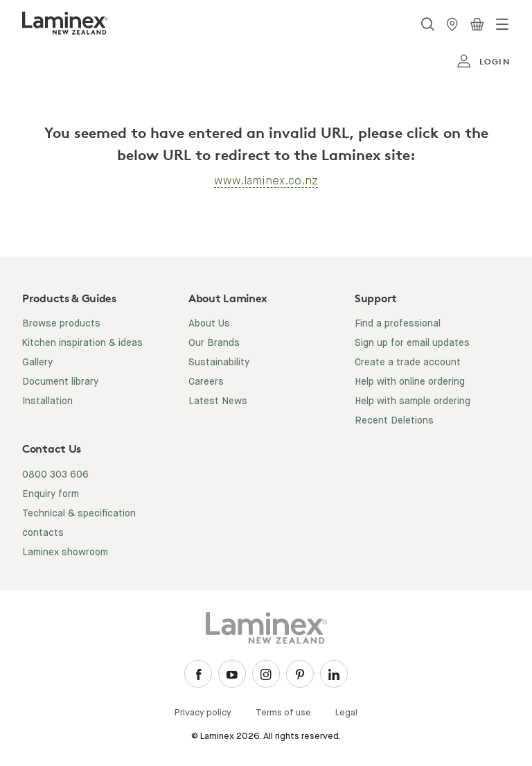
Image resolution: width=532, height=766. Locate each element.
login (483, 62)
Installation (47, 401)
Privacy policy (203, 713)
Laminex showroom (65, 552)
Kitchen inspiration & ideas (82, 343)
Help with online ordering (410, 382)
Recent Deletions (394, 421)
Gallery (37, 363)
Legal (346, 713)
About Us (209, 324)
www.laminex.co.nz (266, 181)
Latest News (218, 401)
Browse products (61, 324)
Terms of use (283, 713)
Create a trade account (408, 363)
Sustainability (219, 363)
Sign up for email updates (412, 343)
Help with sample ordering (413, 401)
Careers (206, 382)
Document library (60, 382)
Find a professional (398, 324)
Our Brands (214, 343)
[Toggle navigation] (502, 24)
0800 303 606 (55, 475)
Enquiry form (51, 494)
